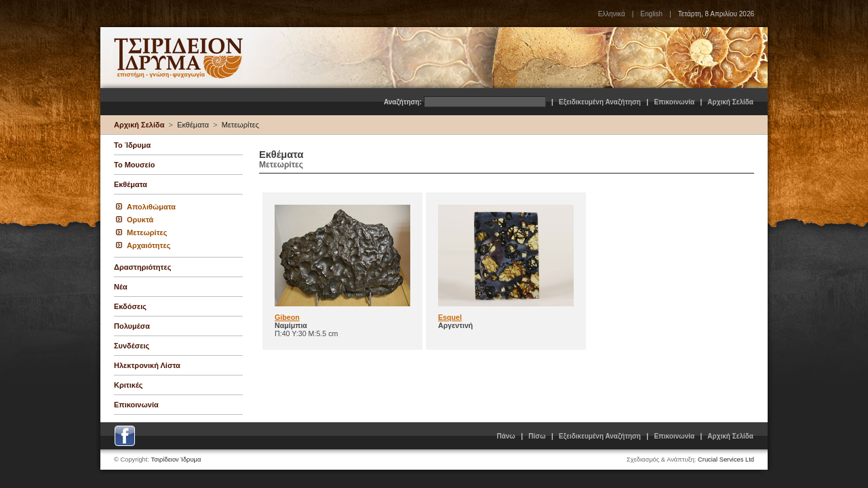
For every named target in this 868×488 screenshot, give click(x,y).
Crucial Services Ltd (726, 460)
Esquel (450, 317)
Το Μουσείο (134, 165)
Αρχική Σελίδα (730, 102)
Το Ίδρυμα (132, 145)
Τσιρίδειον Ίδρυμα (176, 460)
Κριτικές (129, 385)
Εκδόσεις (130, 306)
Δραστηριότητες (142, 267)
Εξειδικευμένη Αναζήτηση (600, 102)
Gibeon (287, 317)
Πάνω (506, 436)
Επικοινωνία (674, 102)
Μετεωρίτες (240, 125)
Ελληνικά (612, 14)
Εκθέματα (193, 125)
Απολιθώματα (151, 207)
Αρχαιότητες (149, 245)
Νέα (121, 287)
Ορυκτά (140, 220)
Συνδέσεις (132, 346)
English (651, 14)
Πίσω (537, 436)
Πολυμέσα (132, 326)
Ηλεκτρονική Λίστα (147, 365)
